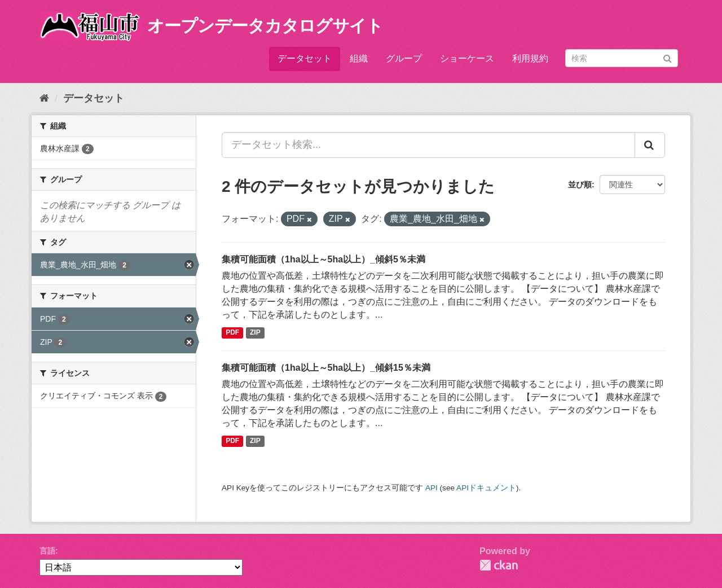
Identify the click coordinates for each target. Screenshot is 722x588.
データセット (305, 58)
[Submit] (668, 57)
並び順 (580, 185)
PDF (232, 333)
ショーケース (467, 58)
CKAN (499, 565)
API (432, 488)
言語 (47, 551)
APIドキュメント (486, 488)
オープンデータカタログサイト (265, 26)
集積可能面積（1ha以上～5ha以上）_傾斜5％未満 (323, 259)
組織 (359, 58)
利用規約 (530, 58)
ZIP (255, 333)
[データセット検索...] (428, 145)
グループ (404, 58)
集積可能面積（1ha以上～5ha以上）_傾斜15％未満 (326, 368)
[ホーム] (44, 98)
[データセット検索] (622, 58)
